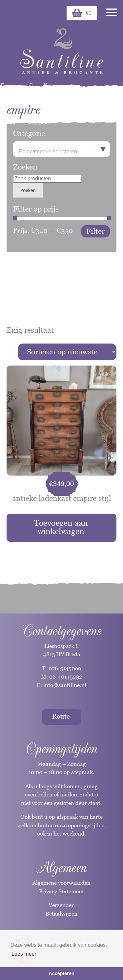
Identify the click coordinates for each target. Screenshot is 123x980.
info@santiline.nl (65, 685)
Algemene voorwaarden (61, 883)
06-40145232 (66, 677)
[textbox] (61, 152)
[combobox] (61, 149)
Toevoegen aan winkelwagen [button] (61, 527)
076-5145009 (64, 668)
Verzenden (62, 905)
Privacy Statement (61, 891)
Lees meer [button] (24, 954)
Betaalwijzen (61, 914)
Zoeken (28, 190)
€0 (82, 13)
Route (61, 716)
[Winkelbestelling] (67, 352)
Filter (95, 231)
